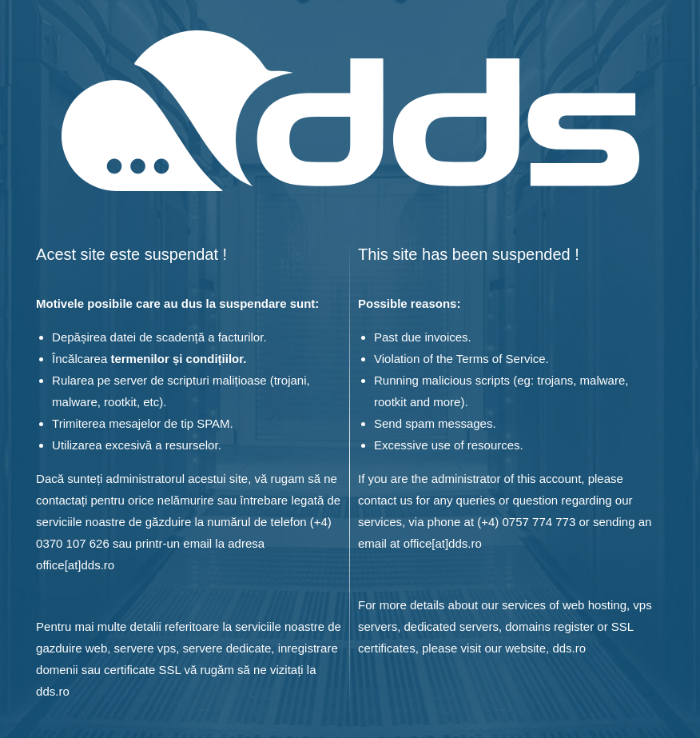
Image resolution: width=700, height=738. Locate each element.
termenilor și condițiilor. (178, 359)
